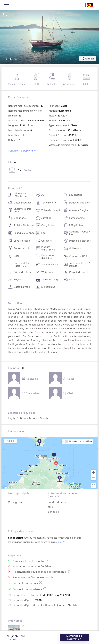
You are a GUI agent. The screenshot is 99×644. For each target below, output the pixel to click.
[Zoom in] (94, 472)
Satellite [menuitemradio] (11, 441)
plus (62, 542)
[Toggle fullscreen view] (94, 485)
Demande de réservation (74, 637)
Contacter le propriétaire (22, 151)
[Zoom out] (94, 478)
